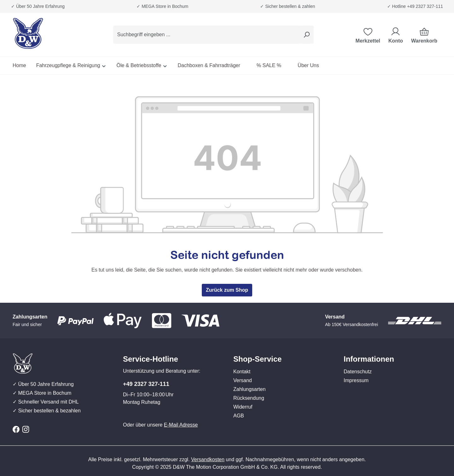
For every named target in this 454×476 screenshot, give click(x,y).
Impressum (356, 380)
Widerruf (243, 407)
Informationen (369, 359)
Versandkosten (208, 459)
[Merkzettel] (368, 35)
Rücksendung (249, 398)
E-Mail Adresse (181, 425)
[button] (282, 353)
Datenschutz (358, 372)
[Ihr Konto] (396, 35)
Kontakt (242, 372)
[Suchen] (306, 35)
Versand (243, 380)
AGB (239, 416)
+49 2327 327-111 (146, 384)
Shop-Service (257, 359)
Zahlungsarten (249, 389)
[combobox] (206, 35)
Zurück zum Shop (227, 290)
